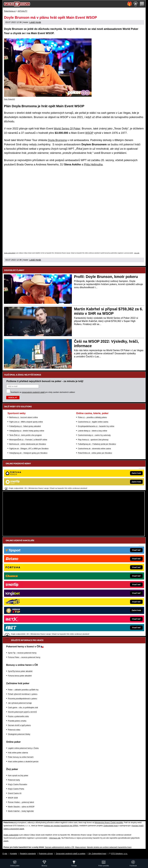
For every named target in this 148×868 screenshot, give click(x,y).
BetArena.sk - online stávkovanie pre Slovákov (28, 444)
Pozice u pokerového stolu (18, 716)
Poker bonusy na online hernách (21, 757)
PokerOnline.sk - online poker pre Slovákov (95, 453)
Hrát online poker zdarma (18, 753)
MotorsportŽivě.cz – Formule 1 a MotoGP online (28, 440)
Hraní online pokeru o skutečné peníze (23, 762)
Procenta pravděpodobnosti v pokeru (23, 699)
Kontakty (14, 854)
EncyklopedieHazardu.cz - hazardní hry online (96, 426)
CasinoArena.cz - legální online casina (93, 422)
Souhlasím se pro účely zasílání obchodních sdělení (43, 392)
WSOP (89, 133)
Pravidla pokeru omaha (17, 721)
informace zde (55, 838)
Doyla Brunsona (57, 140)
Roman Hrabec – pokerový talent (21, 802)
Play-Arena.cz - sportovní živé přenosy (93, 440)
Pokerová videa (14, 730)
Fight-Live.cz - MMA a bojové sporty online (26, 422)
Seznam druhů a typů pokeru (19, 725)
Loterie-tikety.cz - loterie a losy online (93, 431)
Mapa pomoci (80, 847)
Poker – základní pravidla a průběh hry (23, 690)
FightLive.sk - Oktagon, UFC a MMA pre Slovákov (29, 449)
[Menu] (142, 4)
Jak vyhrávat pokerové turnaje (20, 703)
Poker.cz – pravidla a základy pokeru (92, 417)
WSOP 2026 (13, 798)
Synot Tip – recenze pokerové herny (22, 653)
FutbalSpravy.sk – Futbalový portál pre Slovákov (97, 444)
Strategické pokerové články (19, 734)
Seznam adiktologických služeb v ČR (60, 847)
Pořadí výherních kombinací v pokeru (23, 694)
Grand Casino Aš (15, 793)
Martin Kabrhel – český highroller (21, 811)
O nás (5, 854)
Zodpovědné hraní (111, 826)
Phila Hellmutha (93, 165)
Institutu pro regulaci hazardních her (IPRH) (61, 826)
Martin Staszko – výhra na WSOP (21, 807)
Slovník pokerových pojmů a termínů (22, 712)
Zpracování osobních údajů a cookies (71, 854)
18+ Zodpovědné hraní (97, 854)
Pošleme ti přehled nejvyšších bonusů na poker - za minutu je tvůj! (45, 381)
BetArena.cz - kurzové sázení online (24, 417)
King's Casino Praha (16, 789)
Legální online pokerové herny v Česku (23, 748)
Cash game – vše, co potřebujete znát (23, 707)
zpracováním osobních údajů (33, 392)
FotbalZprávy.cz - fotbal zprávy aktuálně (25, 426)
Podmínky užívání (46, 854)
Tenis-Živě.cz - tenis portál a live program (26, 435)
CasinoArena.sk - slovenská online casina (94, 449)
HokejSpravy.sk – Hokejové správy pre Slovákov (28, 453)
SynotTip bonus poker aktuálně (20, 671)
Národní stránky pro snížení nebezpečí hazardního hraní (109, 847)
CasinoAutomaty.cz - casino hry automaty (94, 435)
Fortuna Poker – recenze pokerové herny (24, 657)
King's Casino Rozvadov (18, 784)
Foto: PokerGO (10, 99)
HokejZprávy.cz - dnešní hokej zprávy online (27, 431)
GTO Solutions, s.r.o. (119, 854)
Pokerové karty (14, 780)
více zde (137, 253)
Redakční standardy (28, 854)
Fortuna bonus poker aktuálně (20, 676)
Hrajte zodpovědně (10, 253)
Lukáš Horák (35, 22)
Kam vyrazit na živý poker (18, 775)
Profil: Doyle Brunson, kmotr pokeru (106, 277)
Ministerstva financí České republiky (109, 823)
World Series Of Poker (67, 129)
